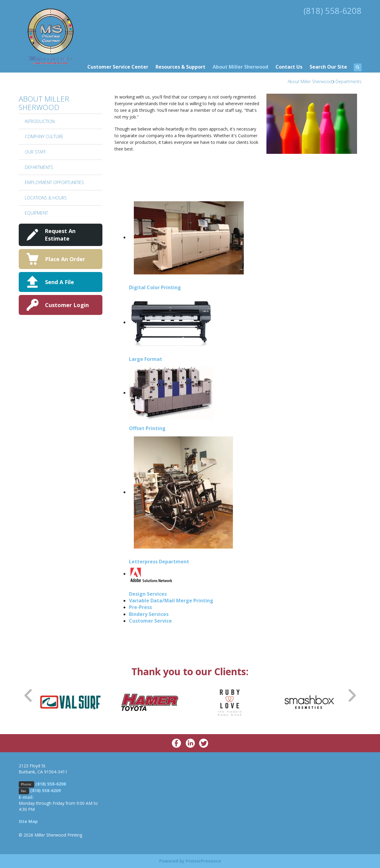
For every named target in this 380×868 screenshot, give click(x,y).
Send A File (60, 282)
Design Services (148, 594)
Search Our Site (328, 67)
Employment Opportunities (54, 182)
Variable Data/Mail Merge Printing (171, 601)
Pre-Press (140, 607)
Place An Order (65, 259)
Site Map (28, 821)
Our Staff (35, 152)
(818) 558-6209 (45, 790)
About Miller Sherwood (240, 67)
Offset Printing (147, 428)
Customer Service (150, 621)
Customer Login (67, 305)
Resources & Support (180, 67)
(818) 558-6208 (333, 11)
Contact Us (289, 67)
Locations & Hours (46, 198)
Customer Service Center (118, 67)
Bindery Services (149, 614)
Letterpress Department (159, 562)
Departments (349, 81)
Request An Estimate (60, 235)
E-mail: (26, 797)
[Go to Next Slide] (352, 695)
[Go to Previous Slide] (29, 695)
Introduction (40, 121)
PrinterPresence (203, 861)
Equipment (36, 213)
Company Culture (44, 136)
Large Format (146, 359)
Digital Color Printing (155, 287)
